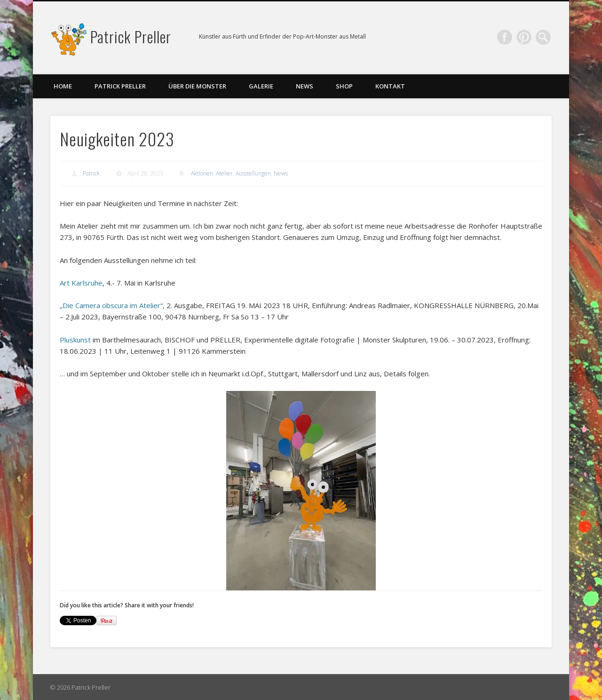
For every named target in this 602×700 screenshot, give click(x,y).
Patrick (91, 173)
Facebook (505, 37)
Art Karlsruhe (81, 283)
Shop (344, 86)
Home (63, 86)
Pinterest (524, 37)
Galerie (261, 86)
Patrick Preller (131, 36)
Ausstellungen (253, 173)
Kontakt (390, 86)
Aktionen (202, 173)
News (305, 86)
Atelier (224, 173)
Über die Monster (197, 86)
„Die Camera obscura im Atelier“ (111, 305)
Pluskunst (75, 340)
